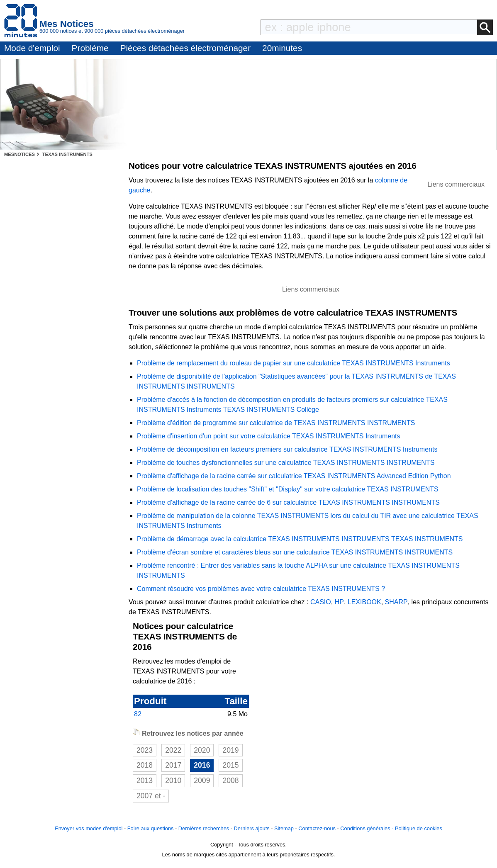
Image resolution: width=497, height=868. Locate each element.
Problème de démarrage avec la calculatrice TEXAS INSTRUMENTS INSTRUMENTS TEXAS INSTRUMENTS (300, 539)
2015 (230, 765)
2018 (145, 765)
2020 (202, 750)
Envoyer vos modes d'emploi (89, 828)
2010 (173, 780)
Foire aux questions (151, 828)
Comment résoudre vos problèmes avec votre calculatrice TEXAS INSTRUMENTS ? (261, 589)
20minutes (282, 48)
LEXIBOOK (364, 602)
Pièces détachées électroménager (185, 48)
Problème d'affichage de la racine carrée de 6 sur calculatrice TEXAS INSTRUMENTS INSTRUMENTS (288, 502)
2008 (230, 780)
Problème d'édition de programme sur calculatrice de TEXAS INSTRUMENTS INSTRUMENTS (276, 423)
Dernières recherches (204, 828)
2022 (173, 750)
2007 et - (151, 796)
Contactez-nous (317, 828)
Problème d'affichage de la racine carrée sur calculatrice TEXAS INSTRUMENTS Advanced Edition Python (294, 476)
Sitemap (284, 828)
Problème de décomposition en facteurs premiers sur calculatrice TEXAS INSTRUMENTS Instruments (287, 449)
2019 (230, 750)
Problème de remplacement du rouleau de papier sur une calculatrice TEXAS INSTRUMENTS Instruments (294, 363)
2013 (145, 780)
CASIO (321, 602)
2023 (145, 750)
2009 (202, 780)
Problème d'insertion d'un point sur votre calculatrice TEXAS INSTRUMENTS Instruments (269, 436)
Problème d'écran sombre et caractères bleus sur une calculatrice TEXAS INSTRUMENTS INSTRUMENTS (295, 552)
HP (339, 602)
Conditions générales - (368, 828)
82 (138, 714)
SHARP (396, 602)
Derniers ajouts (252, 828)
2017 (173, 765)
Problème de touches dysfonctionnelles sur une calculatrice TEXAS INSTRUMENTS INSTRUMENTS (286, 463)
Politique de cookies (419, 828)
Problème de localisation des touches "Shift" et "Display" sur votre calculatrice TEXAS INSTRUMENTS (288, 489)
